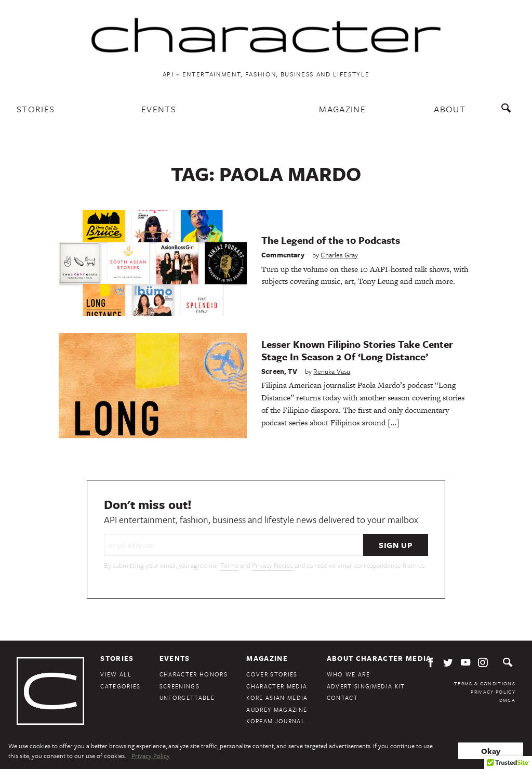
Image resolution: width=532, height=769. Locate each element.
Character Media (277, 686)
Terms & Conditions (485, 683)
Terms (229, 565)
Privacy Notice (272, 565)
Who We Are (348, 674)
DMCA (507, 700)
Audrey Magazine (277, 709)
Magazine (342, 109)
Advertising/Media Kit (366, 686)
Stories (36, 109)
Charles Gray (339, 255)
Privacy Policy (493, 692)
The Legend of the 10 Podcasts (331, 240)
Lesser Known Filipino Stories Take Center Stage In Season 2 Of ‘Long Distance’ (357, 350)
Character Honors (194, 674)
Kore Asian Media (277, 698)
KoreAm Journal (276, 721)
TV (292, 371)
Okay (491, 751)
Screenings (179, 686)
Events (159, 109)
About (450, 109)
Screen (273, 371)
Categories (120, 686)
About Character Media (379, 658)
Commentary (283, 255)
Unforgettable (187, 698)
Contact (342, 698)
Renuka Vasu (332, 371)
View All (116, 674)
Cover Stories (272, 674)
